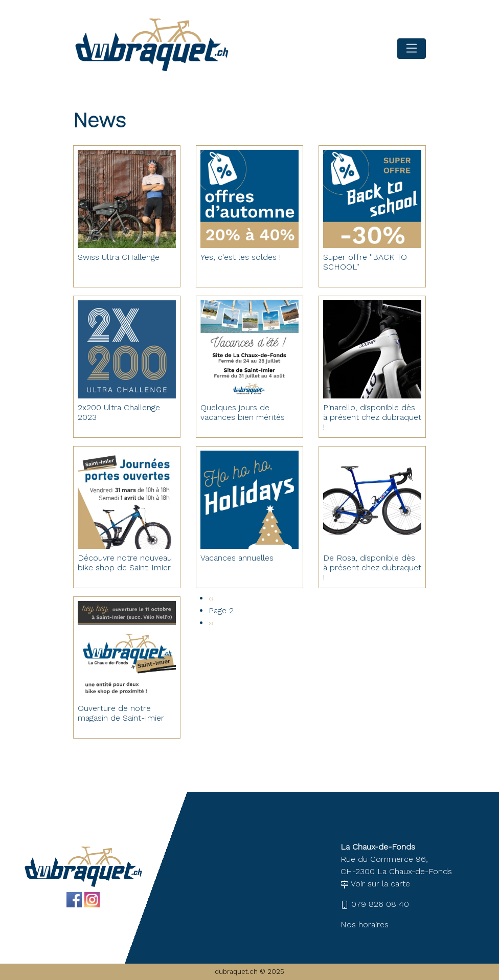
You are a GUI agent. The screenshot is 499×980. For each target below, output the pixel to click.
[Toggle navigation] (412, 49)
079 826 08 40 (375, 904)
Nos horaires (365, 925)
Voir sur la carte (375, 884)
